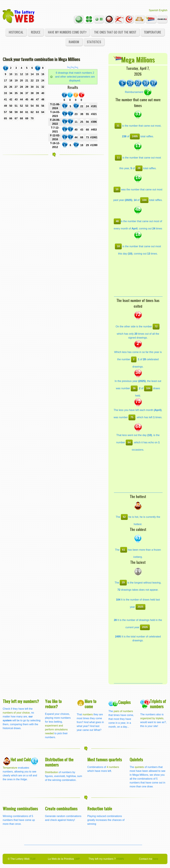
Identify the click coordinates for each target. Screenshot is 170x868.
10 (117, 189)
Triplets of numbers (158, 704)
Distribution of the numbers (59, 762)
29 (123, 582)
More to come (90, 704)
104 (144, 200)
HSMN (120, 859)
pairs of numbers (123, 711)
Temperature (152, 32)
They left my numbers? (21, 701)
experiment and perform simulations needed (56, 729)
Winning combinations (20, 808)
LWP (77, 859)
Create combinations (61, 808)
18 (118, 246)
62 (124, 517)
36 (134, 388)
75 (132, 417)
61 (124, 550)
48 (117, 221)
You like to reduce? (53, 704)
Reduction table (100, 808)
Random (74, 42)
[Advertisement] (138, 276)
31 (118, 126)
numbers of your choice (16, 713)
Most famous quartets (105, 759)
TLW (33, 859)
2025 (141, 607)
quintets (139, 767)
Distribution (52, 772)
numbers (88, 714)
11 (118, 158)
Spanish (153, 10)
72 (156, 326)
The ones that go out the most (115, 32)
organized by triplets (152, 718)
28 (139, 168)
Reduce (36, 32)
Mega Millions (138, 60)
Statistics (94, 42)
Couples (124, 702)
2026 (145, 627)
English (163, 10)
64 (129, 442)
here (156, 859)
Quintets (136, 759)
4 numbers (113, 767)
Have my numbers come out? (67, 32)
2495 (135, 136)
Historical (16, 32)
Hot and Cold (21, 759)
